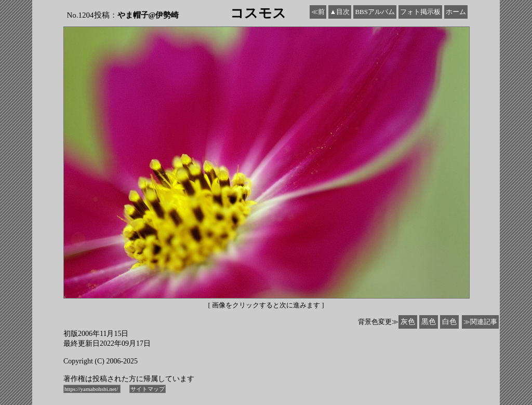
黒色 (429, 322)
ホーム (456, 12)
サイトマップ (148, 389)
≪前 (318, 12)
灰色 (408, 322)
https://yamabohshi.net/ (92, 389)
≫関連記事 (480, 322)
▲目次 (340, 12)
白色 (449, 322)
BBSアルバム (375, 12)
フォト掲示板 (420, 12)
